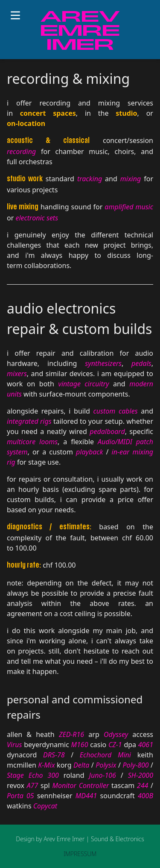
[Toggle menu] (15, 15)
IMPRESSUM (80, 854)
